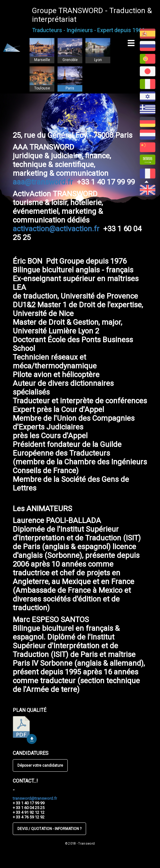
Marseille (42, 60)
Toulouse (42, 88)
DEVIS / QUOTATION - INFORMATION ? (49, 829)
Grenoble (70, 60)
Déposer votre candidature (40, 765)
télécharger (25, 730)
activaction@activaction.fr (56, 229)
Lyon (98, 60)
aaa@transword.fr (43, 182)
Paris (70, 88)
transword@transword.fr (35, 798)
